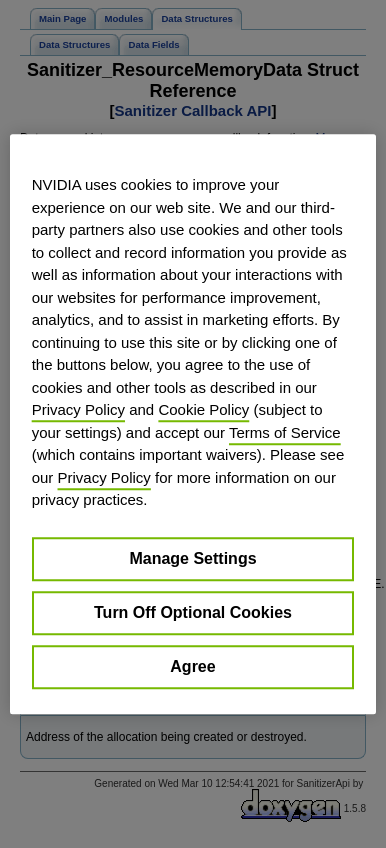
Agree (192, 666)
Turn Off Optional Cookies (193, 612)
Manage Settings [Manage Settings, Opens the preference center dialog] (192, 558)
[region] (193, 424)
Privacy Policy (78, 409)
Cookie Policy (203, 409)
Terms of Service (285, 432)
